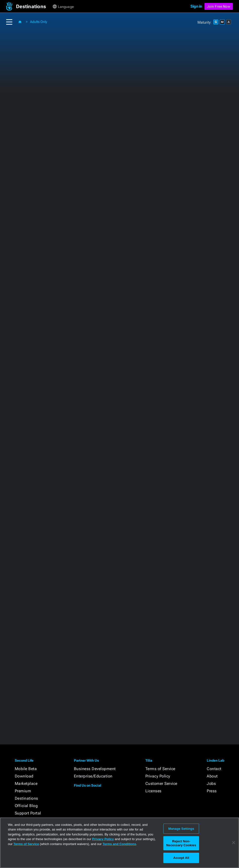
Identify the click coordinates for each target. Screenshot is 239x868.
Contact (214, 769)
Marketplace (26, 784)
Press (212, 791)
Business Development (95, 769)
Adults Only (39, 22)
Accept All (181, 858)
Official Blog (26, 806)
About (212, 776)
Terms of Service (160, 769)
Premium (23, 791)
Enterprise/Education (93, 776)
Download (24, 776)
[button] (34, 6)
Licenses (154, 791)
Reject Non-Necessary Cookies (181, 843)
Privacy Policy (158, 776)
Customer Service (161, 784)
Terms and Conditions (119, 844)
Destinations (26, 798)
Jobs (211, 784)
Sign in (196, 6)
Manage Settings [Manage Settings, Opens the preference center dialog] (181, 829)
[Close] (234, 843)
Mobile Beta (26, 769)
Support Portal (28, 813)
